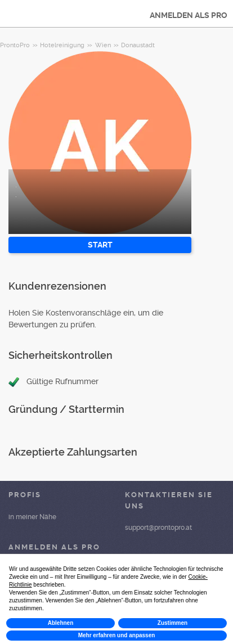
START (100, 245)
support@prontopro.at (158, 528)
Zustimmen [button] (172, 623)
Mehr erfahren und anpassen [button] (117, 635)
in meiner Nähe (32, 517)
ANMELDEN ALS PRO (189, 15)
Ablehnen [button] (61, 623)
